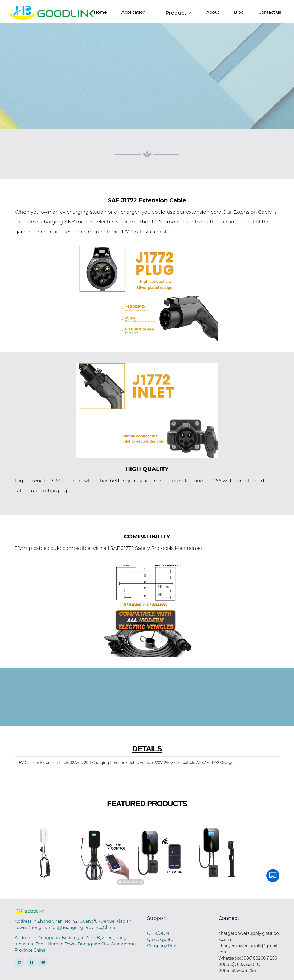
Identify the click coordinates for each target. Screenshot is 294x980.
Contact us (265, 12)
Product (177, 13)
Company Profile (164, 946)
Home (100, 12)
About (210, 12)
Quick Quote (160, 940)
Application (135, 12)
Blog (235, 12)
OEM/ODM (158, 933)
